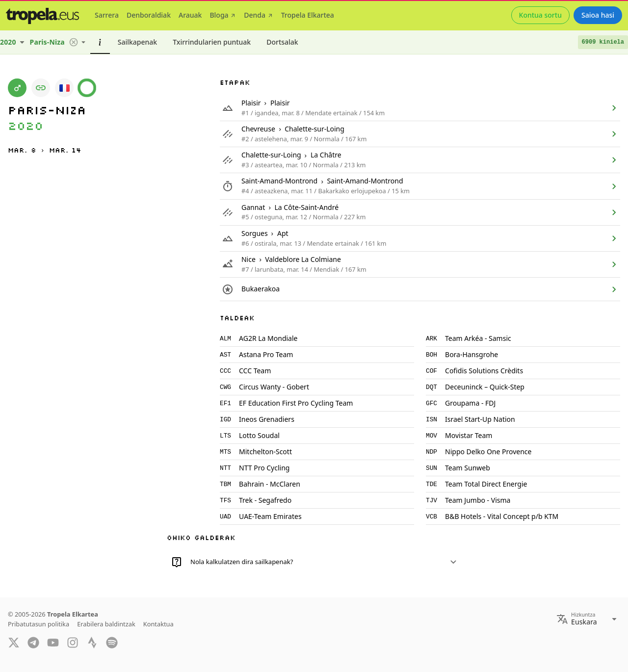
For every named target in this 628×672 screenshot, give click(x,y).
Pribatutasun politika (39, 624)
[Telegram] (33, 642)
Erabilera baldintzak (106, 624)
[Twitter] (14, 642)
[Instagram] (73, 642)
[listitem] (420, 108)
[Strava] (92, 642)
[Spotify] (112, 642)
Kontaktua (158, 624)
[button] (74, 42)
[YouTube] (53, 642)
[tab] (107, 15)
